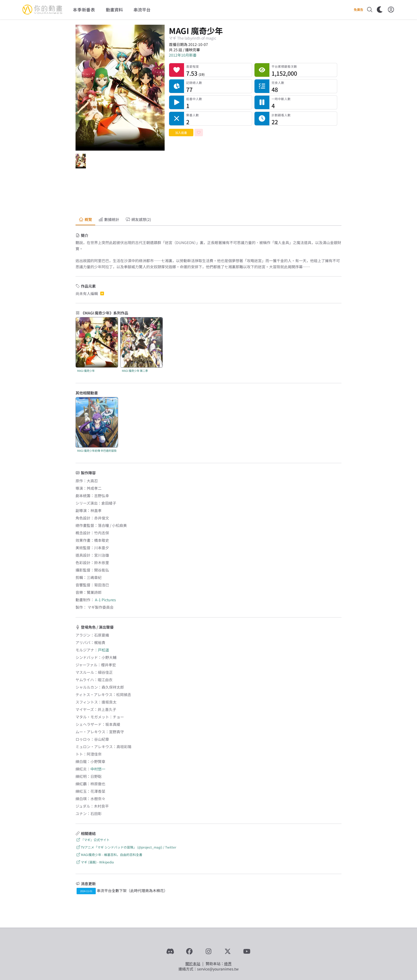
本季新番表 (84, 10)
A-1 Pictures (105, 600)
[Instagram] (208, 951)
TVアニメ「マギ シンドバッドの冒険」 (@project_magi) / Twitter (126, 847)
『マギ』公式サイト (93, 840)
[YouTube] (247, 951)
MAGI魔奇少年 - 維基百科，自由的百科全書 (109, 855)
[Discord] (170, 951)
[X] (228, 951)
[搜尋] (370, 10)
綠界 (228, 964)
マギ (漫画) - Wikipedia (95, 862)
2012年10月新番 (183, 55)
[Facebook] (189, 951)
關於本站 (193, 964)
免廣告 (358, 10)
